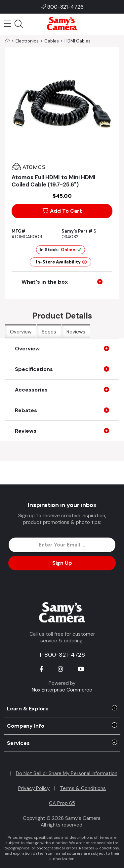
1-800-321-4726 (62, 655)
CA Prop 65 (62, 803)
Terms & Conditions (83, 788)
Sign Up (62, 563)
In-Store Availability (61, 262)
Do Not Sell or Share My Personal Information (67, 773)
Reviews (76, 332)
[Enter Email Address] (62, 545)
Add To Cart (62, 211)
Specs (49, 332)
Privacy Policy (34, 788)
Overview (21, 332)
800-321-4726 (65, 7)
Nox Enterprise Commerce (62, 690)
